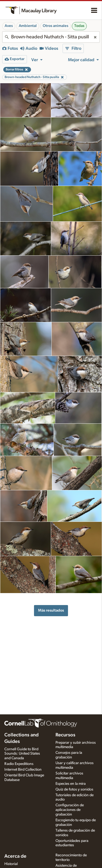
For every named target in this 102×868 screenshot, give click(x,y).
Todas (79, 26)
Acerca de (15, 856)
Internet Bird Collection (23, 770)
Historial (11, 864)
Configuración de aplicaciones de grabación (70, 810)
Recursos (65, 735)
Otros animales (55, 26)
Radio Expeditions (19, 764)
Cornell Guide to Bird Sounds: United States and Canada (22, 754)
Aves (9, 26)
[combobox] (51, 37)
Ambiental (28, 26)
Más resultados (51, 610)
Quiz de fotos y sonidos (74, 789)
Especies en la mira (71, 784)
